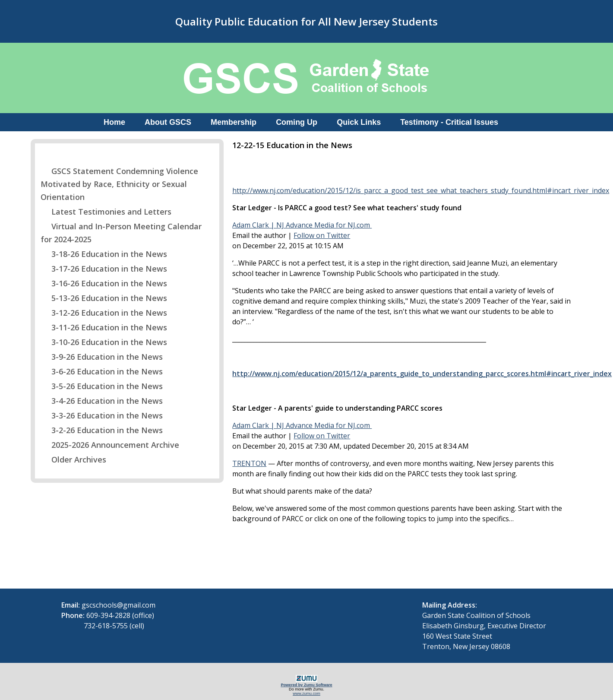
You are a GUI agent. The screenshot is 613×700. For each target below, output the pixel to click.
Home (114, 122)
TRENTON (249, 463)
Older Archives (73, 459)
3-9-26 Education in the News (102, 357)
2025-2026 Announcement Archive (110, 445)
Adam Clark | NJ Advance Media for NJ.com (302, 225)
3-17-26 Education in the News (104, 269)
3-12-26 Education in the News (104, 313)
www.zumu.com (306, 694)
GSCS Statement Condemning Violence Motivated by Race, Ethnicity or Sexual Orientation (119, 184)
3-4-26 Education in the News (102, 401)
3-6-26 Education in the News (102, 371)
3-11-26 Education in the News (104, 327)
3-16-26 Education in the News (104, 283)
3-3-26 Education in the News (102, 415)
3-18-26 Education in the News (104, 254)
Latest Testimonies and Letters (106, 212)
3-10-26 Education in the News (104, 342)
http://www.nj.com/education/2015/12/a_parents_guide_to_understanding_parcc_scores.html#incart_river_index (422, 374)
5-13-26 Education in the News (104, 298)
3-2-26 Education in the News (102, 430)
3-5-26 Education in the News (102, 386)
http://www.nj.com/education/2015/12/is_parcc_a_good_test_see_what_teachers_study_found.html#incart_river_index (421, 190)
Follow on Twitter (322, 235)
